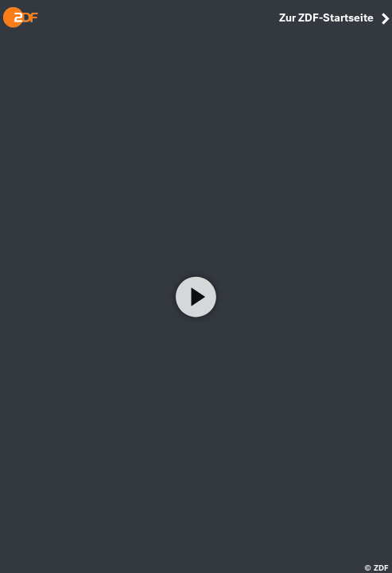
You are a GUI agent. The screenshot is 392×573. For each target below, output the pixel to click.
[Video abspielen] (196, 297)
